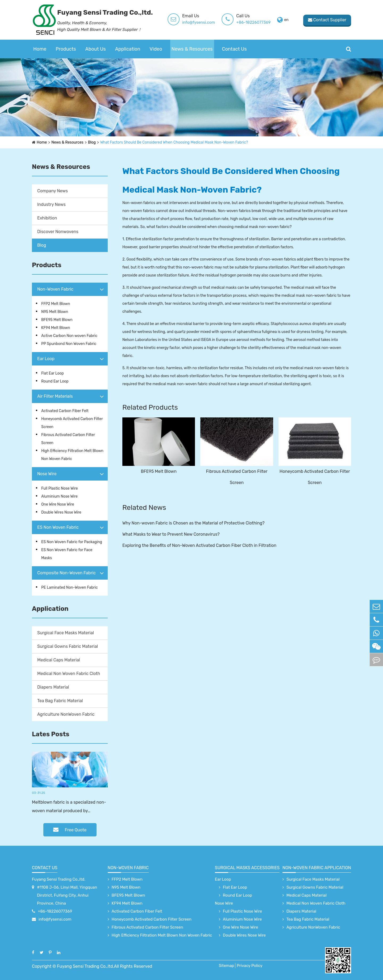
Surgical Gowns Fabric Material (68, 646)
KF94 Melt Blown (56, 328)
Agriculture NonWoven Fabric (66, 714)
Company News (53, 191)
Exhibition (47, 218)
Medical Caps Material (59, 660)
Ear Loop (46, 359)
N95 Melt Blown (55, 312)
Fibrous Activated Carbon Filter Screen (68, 439)
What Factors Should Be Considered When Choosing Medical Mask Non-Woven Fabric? (174, 142)
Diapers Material (53, 687)
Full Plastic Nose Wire (60, 488)
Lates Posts (51, 734)
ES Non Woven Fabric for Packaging (72, 542)
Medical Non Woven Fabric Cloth (69, 674)
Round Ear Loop (55, 381)
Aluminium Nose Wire (59, 496)
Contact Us (234, 49)
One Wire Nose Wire (58, 504)
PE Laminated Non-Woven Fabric (70, 587)
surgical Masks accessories (247, 868)
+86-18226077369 (253, 22)
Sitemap (226, 966)
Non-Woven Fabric (55, 289)
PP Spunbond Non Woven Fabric (69, 344)
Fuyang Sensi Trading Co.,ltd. (59, 879)
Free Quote (70, 830)
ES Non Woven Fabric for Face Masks (67, 554)
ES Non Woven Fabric (58, 527)
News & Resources (192, 49)
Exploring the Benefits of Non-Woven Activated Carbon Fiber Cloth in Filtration (199, 545)
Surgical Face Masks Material (66, 633)
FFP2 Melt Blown (56, 304)
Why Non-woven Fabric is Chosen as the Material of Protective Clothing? (193, 523)
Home (40, 49)
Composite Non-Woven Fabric (66, 573)
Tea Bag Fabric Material (60, 701)
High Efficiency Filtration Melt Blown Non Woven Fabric (72, 455)
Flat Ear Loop (53, 373)
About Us (96, 49)
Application (128, 49)
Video (156, 49)
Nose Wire (47, 474)
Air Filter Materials (55, 396)
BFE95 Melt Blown (57, 320)
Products (66, 49)
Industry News (51, 204)
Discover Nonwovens (58, 232)
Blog (92, 142)
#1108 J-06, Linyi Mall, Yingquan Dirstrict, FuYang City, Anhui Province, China (67, 895)
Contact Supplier (327, 20)
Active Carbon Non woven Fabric (69, 336)
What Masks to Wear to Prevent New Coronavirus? (171, 534)
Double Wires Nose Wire (61, 512)
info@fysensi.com (199, 22)
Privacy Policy (250, 966)
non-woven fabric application (317, 868)
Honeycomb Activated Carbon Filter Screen (72, 423)
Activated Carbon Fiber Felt (65, 411)
